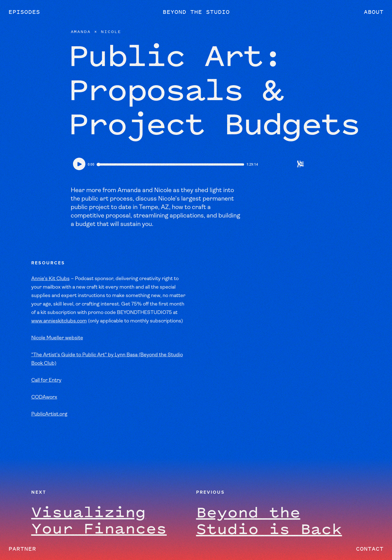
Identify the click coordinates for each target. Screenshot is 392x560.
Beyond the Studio (196, 12)
